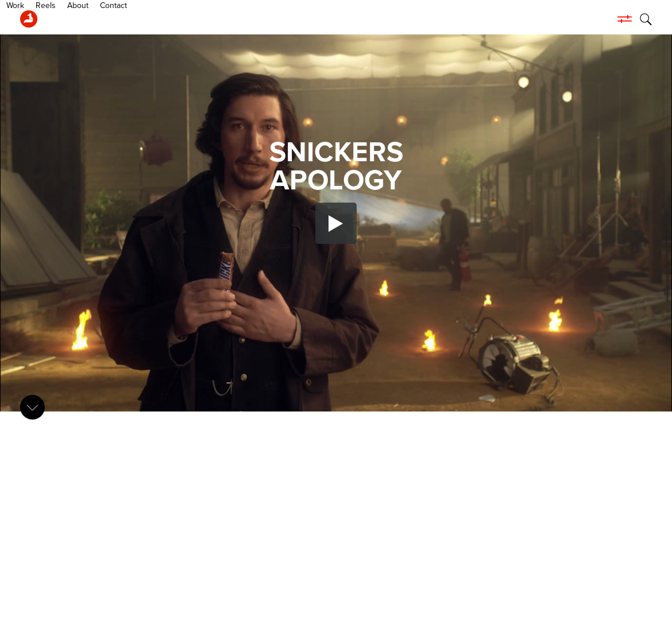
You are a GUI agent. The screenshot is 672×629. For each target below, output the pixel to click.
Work (63, 19)
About (126, 19)
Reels (94, 19)
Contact (162, 19)
